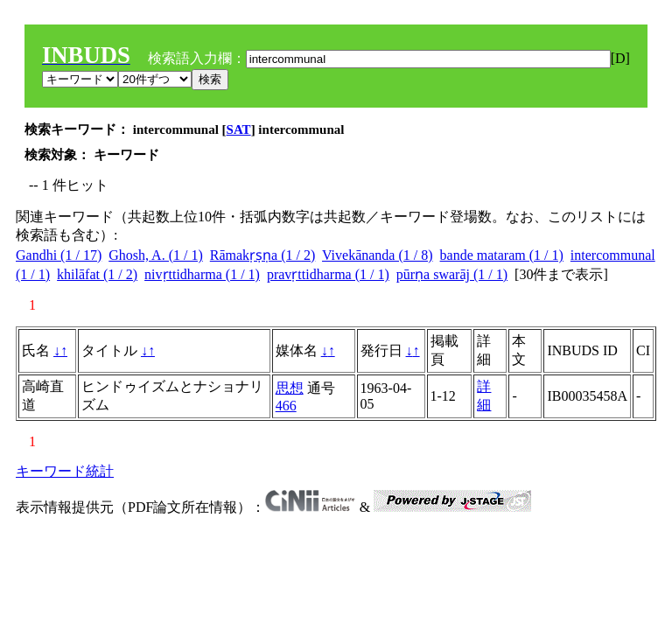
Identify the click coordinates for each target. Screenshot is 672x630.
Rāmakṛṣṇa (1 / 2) (263, 255)
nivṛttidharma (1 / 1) (202, 274)
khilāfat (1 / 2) (97, 274)
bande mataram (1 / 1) (502, 255)
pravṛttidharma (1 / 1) (328, 274)
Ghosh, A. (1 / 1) (156, 255)
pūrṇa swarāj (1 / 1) (452, 274)
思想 (290, 388)
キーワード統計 (65, 471)
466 (286, 406)
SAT (239, 129)
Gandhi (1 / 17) (59, 255)
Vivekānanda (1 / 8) (378, 255)
